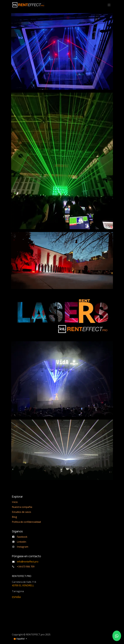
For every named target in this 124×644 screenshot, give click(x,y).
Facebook (22, 537)
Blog (14, 517)
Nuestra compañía (22, 507)
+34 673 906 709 (26, 567)
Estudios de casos (22, 512)
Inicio (15, 502)
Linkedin (22, 542)
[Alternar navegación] (109, 5)
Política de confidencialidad (26, 522)
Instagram (23, 547)
